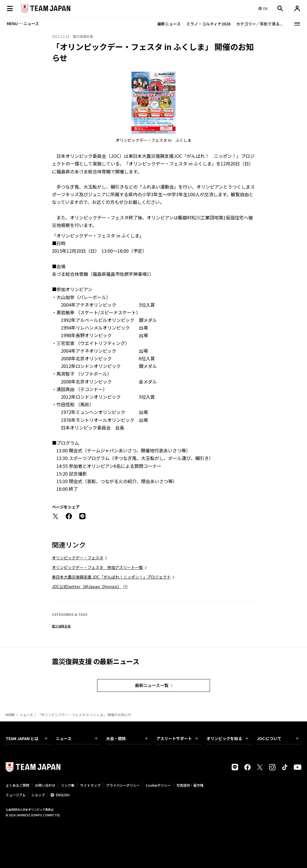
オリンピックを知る (227, 738)
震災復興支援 (61, 626)
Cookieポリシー (158, 785)
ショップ (38, 795)
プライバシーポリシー (123, 785)
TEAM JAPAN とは (27, 738)
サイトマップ (90, 785)
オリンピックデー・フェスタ (78, 558)
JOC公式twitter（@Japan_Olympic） (87, 586)
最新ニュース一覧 (152, 685)
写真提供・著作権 (190, 785)
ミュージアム (16, 795)
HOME (10, 715)
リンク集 (68, 785)
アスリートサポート (177, 738)
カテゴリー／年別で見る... (260, 24)
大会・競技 (127, 738)
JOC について (278, 738)
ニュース (26, 715)
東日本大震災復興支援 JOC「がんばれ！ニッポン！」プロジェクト (111, 577)
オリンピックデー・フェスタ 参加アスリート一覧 (97, 567)
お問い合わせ (45, 785)
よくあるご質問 (17, 785)
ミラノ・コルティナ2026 (208, 24)
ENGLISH (63, 795)
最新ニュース (169, 24)
